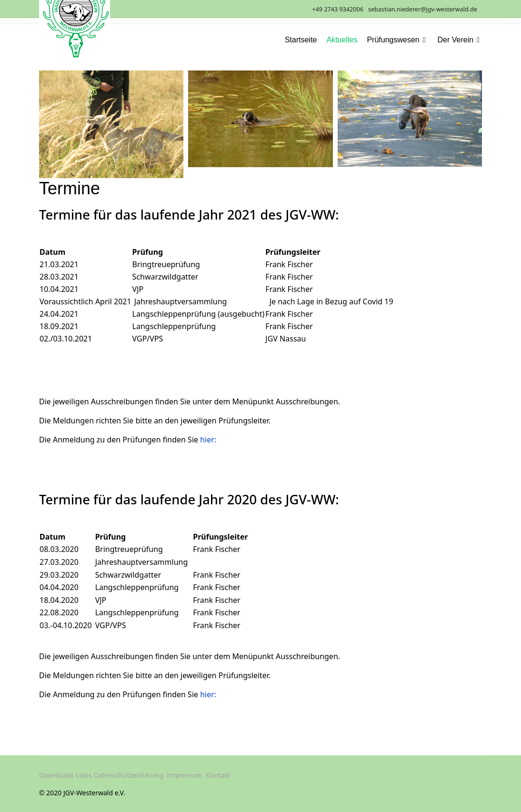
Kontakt (218, 775)
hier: (208, 440)
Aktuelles (342, 40)
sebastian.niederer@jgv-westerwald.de (423, 9)
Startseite (301, 40)
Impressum (185, 775)
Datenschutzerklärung (128, 775)
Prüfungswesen (393, 40)
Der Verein (456, 40)
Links (84, 775)
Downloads (56, 775)
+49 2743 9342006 (338, 9)
